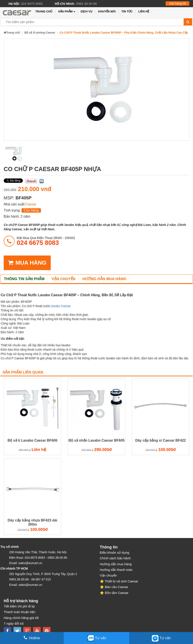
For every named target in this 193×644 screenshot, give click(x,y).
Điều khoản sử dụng (115, 552)
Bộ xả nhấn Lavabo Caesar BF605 (96, 440)
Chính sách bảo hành (115, 558)
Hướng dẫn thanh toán (116, 570)
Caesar (31, 204)
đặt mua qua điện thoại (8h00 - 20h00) (46, 241)
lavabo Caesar (61, 306)
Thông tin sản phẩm (24, 279)
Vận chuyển (63, 279)
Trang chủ (44, 11)
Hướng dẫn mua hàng (104, 279)
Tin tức (127, 11)
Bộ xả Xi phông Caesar (40, 33)
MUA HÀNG (27, 263)
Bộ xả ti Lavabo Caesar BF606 (33, 440)
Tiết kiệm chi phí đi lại (19, 606)
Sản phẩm (66, 12)
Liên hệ (144, 11)
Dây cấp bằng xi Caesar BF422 (161, 440)
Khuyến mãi (107, 11)
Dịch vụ (87, 11)
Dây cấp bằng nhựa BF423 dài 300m (32, 522)
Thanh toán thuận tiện (19, 612)
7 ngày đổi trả (14, 623)
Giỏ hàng (178, 3)
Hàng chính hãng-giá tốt (21, 618)
